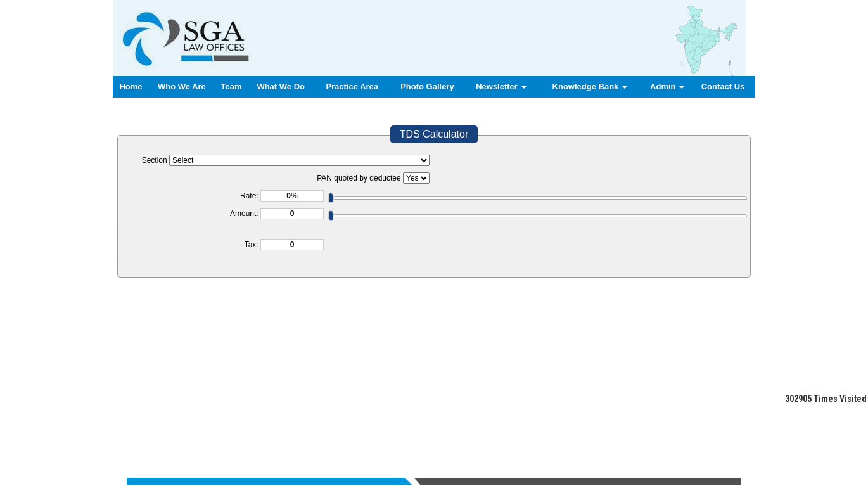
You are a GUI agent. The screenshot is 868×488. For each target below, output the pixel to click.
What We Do (281, 87)
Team (232, 87)
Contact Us (723, 87)
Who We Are (182, 87)
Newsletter (501, 87)
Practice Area (352, 87)
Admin (667, 87)
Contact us (547, 426)
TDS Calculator (434, 134)
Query (514, 426)
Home (131, 87)
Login (581, 426)
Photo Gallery (427, 87)
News (488, 426)
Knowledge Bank (590, 87)
